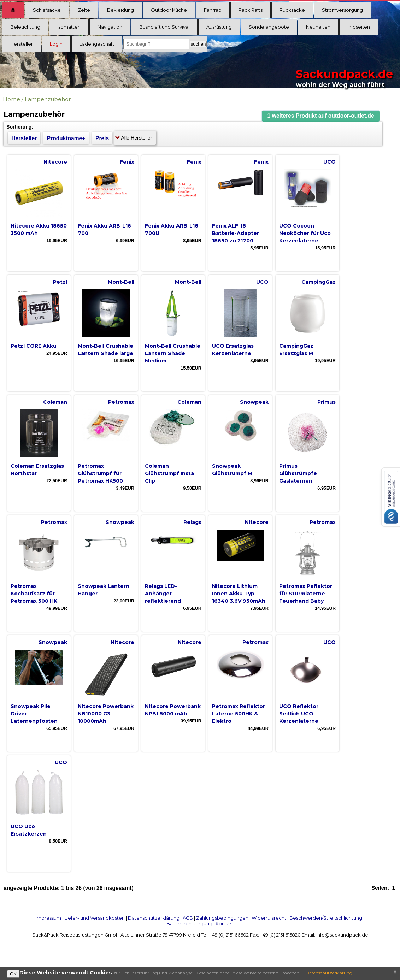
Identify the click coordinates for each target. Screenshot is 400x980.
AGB (188, 918)
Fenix (127, 162)
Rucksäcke (292, 10)
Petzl (60, 282)
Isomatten (69, 27)
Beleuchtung (25, 27)
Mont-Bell (121, 282)
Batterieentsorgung (189, 923)
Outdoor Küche (169, 10)
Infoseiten (359, 27)
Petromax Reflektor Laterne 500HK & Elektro (239, 714)
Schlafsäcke (47, 10)
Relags (192, 522)
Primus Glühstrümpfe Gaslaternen (298, 473)
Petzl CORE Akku (34, 346)
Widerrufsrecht (269, 918)
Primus (327, 402)
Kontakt (225, 923)
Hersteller (22, 44)
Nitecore (55, 162)
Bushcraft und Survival (164, 27)
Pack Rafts (251, 10)
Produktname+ (66, 138)
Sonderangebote (269, 27)
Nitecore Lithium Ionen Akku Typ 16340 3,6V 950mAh (239, 594)
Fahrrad (213, 10)
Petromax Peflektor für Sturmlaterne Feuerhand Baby (306, 594)
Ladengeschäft (97, 44)
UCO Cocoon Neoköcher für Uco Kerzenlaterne (305, 233)
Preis (102, 138)
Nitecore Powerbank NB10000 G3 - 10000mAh (106, 714)
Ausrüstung (219, 27)
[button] (321, 116)
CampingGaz (319, 282)
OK (13, 974)
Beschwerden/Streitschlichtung (326, 918)
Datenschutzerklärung (154, 918)
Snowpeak (254, 402)
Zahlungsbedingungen (222, 918)
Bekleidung (120, 10)
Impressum (48, 918)
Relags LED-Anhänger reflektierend (163, 594)
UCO (330, 162)
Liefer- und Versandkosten (95, 918)
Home (11, 99)
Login (56, 44)
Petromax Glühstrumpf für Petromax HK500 (100, 473)
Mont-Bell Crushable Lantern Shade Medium (173, 353)
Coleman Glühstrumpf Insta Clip (169, 473)
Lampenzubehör (48, 99)
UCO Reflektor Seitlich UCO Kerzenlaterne (299, 714)
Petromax (121, 402)
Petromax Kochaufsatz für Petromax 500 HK (34, 594)
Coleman (55, 402)
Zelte (84, 10)
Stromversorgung (342, 10)
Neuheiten (318, 27)
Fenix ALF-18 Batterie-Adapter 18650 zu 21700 (236, 233)
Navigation (110, 27)
